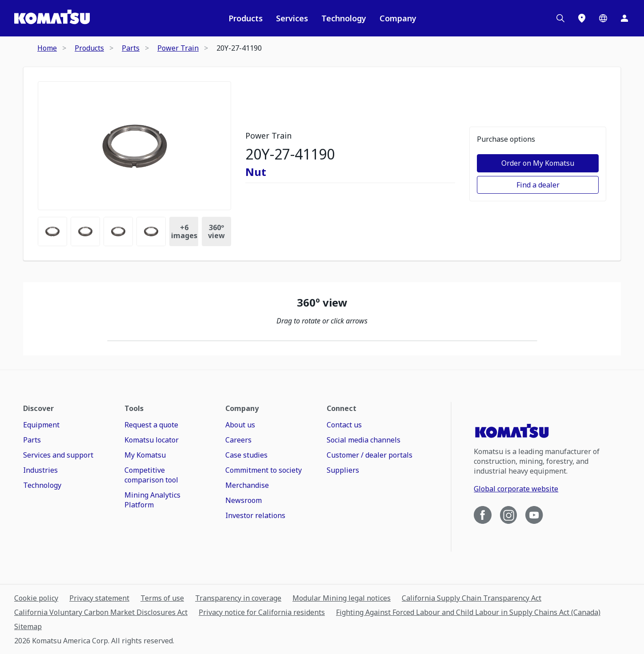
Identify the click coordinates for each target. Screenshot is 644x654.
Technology (344, 18)
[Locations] (582, 18)
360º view (216, 231)
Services (292, 18)
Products (246, 18)
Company (398, 18)
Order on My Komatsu (538, 163)
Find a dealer (538, 185)
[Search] (560, 18)
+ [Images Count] (184, 231)
